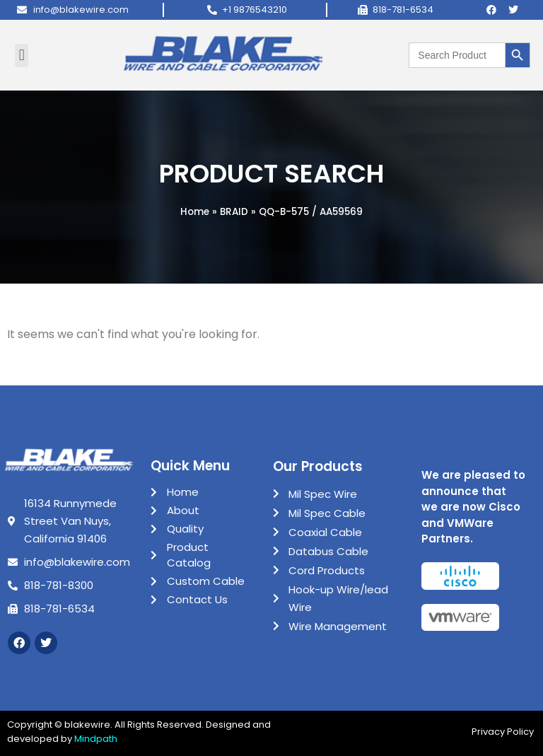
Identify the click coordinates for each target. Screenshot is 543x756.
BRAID (234, 212)
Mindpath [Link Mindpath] (96, 739)
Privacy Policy (504, 732)
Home (195, 212)
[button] (22, 56)
